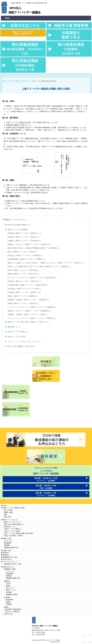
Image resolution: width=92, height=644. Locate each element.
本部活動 (9, 592)
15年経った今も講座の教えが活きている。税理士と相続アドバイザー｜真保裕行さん (39, 266)
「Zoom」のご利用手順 (12, 612)
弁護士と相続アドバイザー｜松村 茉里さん (23, 270)
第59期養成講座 (16, 392)
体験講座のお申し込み (10, 557)
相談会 (8, 586)
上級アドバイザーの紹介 (17, 337)
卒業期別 (9, 604)
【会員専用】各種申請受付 (13, 609)
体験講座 (7, 545)
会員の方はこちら (25, 25)
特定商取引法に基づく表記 (13, 564)
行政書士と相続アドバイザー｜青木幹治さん (24, 241)
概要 (6, 515)
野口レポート (10, 588)
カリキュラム (8, 541)
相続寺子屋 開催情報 (71, 25)
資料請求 (6, 555)
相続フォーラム (11, 590)
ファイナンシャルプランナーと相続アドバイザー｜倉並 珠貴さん (32, 278)
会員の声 (6, 553)
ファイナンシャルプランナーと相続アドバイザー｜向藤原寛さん (32, 307)
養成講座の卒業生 (12, 595)
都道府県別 (10, 600)
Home (5, 506)
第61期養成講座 (71, 49)
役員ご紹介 (8, 517)
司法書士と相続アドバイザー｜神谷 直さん (23, 237)
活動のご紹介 (7, 550)
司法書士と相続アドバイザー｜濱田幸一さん (24, 292)
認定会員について (14, 327)
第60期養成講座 (25, 49)
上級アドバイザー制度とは (17, 332)
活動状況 (7, 581)
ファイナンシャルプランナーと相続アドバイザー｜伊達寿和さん (32, 318)
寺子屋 (8, 583)
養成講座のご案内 (10, 569)
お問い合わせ (7, 559)
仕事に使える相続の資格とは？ (19, 225)
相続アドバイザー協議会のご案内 (14, 508)
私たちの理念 (8, 510)
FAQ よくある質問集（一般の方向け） (22, 346)
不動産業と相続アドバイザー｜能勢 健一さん (24, 233)
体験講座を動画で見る (71, 35)
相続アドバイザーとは (10, 520)
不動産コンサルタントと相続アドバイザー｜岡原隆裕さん (29, 311)
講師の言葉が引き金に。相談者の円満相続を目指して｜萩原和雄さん (33, 248)
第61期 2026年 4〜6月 (46, 487)
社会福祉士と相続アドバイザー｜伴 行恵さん (24, 289)
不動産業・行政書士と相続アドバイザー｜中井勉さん (27, 314)
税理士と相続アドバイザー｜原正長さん (22, 252)
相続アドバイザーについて (16, 220)
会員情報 (7, 597)
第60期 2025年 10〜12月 (46, 479)
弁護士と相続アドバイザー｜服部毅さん (22, 296)
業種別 (8, 602)
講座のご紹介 (7, 538)
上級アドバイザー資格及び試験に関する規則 (24, 341)
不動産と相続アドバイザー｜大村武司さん (23, 303)
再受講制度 (8, 543)
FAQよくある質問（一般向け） (14, 536)
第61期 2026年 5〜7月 (46, 494)
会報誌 (6, 607)
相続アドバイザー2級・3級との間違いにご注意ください (23, 33)
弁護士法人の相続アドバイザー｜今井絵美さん (25, 255)
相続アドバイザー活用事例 (17, 230)
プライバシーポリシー (10, 562)
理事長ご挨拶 (8, 512)
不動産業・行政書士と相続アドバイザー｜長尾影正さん (28, 300)
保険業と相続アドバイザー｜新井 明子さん (23, 274)
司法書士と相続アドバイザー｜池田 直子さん (24, 281)
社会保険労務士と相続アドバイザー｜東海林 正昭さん (28, 285)
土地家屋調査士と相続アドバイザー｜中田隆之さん (27, 259)
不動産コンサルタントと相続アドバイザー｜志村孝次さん (29, 244)
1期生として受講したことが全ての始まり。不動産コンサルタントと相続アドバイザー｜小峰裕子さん (46, 263)
